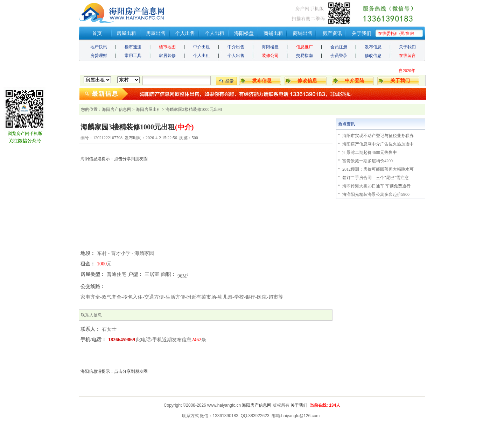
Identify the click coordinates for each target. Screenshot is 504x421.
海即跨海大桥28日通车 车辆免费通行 (376, 186)
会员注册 (339, 47)
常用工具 (133, 56)
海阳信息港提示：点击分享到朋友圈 (114, 371)
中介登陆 (355, 81)
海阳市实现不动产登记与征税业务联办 (378, 136)
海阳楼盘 (244, 33)
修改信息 (373, 56)
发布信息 (373, 47)
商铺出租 (273, 33)
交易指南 (304, 56)
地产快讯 (99, 47)
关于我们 (362, 33)
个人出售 (185, 33)
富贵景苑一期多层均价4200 (367, 161)
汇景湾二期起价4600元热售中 (370, 152)
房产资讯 (332, 33)
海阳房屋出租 (148, 109)
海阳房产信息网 (117, 109)
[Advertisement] (206, 199)
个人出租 (215, 33)
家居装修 (167, 56)
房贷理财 (99, 56)
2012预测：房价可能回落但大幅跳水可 (378, 169)
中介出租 (202, 47)
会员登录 (339, 56)
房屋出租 (126, 33)
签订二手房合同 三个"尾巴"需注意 (376, 178)
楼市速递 (133, 47)
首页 (97, 33)
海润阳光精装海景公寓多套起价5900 (376, 194)
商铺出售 (303, 33)
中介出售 (236, 47)
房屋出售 (156, 33)
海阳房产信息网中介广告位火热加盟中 (378, 144)
